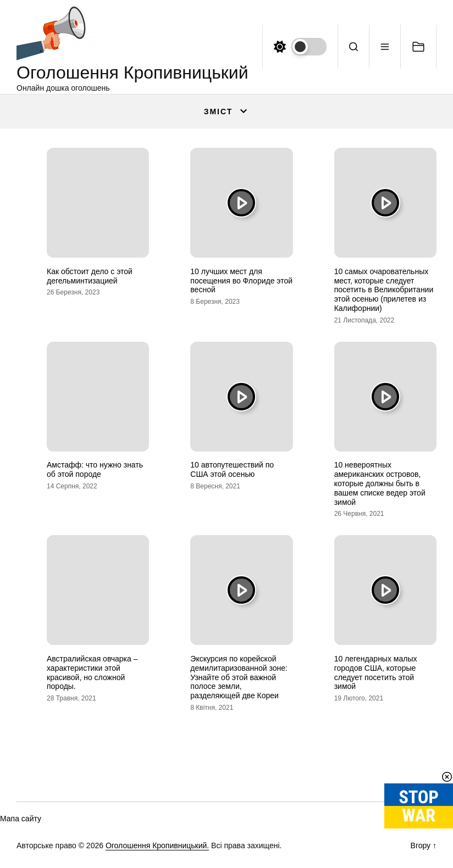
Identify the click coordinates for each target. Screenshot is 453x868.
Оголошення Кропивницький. (157, 845)
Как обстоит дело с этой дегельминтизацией (90, 276)
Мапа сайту (21, 819)
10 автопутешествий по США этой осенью (232, 469)
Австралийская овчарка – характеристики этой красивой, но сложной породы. (92, 672)
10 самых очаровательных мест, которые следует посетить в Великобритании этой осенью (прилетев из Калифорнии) (384, 290)
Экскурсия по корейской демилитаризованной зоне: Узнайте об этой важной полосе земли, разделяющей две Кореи (239, 677)
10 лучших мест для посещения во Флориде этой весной (241, 281)
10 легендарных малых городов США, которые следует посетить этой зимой (376, 672)
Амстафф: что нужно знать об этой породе (95, 469)
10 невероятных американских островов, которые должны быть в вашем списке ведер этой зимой (380, 483)
